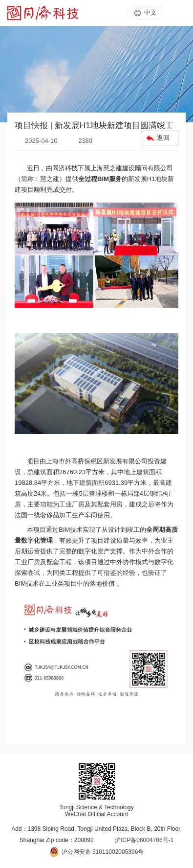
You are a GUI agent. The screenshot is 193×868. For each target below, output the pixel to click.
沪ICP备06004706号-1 (144, 840)
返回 (163, 138)
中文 (146, 12)
